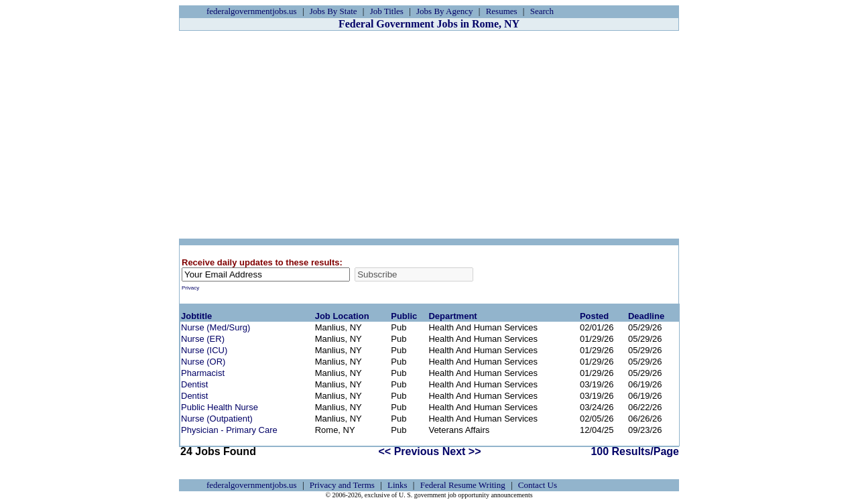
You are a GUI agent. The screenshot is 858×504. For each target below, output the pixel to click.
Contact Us (538, 485)
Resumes (502, 11)
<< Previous (409, 451)
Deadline (646, 316)
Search (542, 11)
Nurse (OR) (203, 362)
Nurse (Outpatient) (217, 419)
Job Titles (387, 11)
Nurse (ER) (203, 339)
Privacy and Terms (342, 485)
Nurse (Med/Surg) (216, 327)
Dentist (194, 384)
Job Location (342, 316)
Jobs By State (333, 11)
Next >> (462, 451)
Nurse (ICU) (204, 350)
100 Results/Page (635, 451)
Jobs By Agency (445, 11)
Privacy (190, 288)
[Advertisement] (429, 135)
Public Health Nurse (220, 407)
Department (452, 316)
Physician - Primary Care (229, 430)
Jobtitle (196, 316)
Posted (594, 316)
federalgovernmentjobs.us (252, 11)
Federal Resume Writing (463, 485)
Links (397, 485)
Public (404, 316)
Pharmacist (203, 373)
